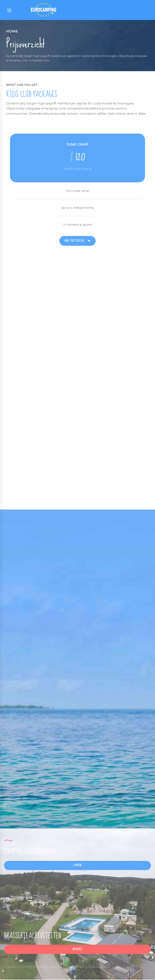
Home (12, 31)
